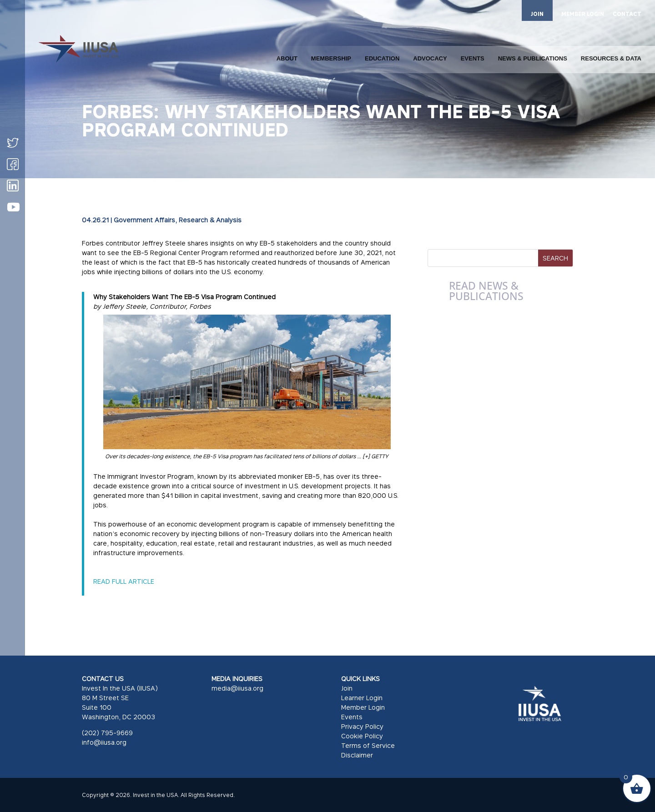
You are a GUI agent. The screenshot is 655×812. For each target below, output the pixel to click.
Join (347, 688)
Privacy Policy (362, 726)
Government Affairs (144, 220)
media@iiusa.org (237, 688)
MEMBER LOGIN (583, 14)
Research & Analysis (210, 220)
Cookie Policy (362, 736)
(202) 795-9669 (107, 733)
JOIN (537, 14)
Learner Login (362, 698)
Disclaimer (357, 755)
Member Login (363, 707)
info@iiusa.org (104, 742)
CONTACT (627, 14)
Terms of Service (368, 745)
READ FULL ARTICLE (124, 581)
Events (352, 717)
